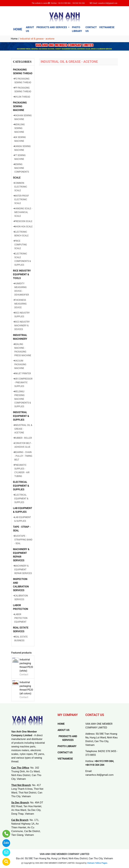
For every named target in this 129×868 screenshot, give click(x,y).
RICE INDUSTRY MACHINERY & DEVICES (22, 326)
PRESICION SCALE (23, 221)
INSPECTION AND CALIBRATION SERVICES (21, 585)
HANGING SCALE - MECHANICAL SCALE (23, 212)
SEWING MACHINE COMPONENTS (22, 168)
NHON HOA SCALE (23, 227)
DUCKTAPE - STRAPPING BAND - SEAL (23, 540)
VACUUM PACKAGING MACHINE (20, 364)
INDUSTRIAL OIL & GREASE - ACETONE (23, 429)
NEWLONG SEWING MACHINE (20, 128)
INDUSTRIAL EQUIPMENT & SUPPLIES (21, 416)
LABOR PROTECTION (21, 607)
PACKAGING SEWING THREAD (23, 72)
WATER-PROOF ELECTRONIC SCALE (22, 199)
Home (14, 39)
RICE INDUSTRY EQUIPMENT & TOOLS (22, 274)
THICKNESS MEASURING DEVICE (20, 304)
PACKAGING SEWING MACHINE (20, 106)
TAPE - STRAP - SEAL (22, 529)
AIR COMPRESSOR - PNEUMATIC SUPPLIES (23, 382)
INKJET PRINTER (23, 373)
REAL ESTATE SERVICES (21, 630)
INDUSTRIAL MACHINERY (20, 337)
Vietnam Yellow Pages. (97, 863)
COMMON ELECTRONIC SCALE (21, 187)
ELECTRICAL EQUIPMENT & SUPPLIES (21, 486)
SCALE (17, 178)
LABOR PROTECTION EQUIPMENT (21, 618)
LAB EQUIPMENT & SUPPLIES (23, 510)
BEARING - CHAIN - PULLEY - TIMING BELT (23, 456)
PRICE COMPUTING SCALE (21, 245)
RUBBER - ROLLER (23, 438)
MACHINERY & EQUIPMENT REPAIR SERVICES (21, 555)
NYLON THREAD (22, 97)
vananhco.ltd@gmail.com (100, 775)
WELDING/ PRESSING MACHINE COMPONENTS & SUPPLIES (23, 399)
